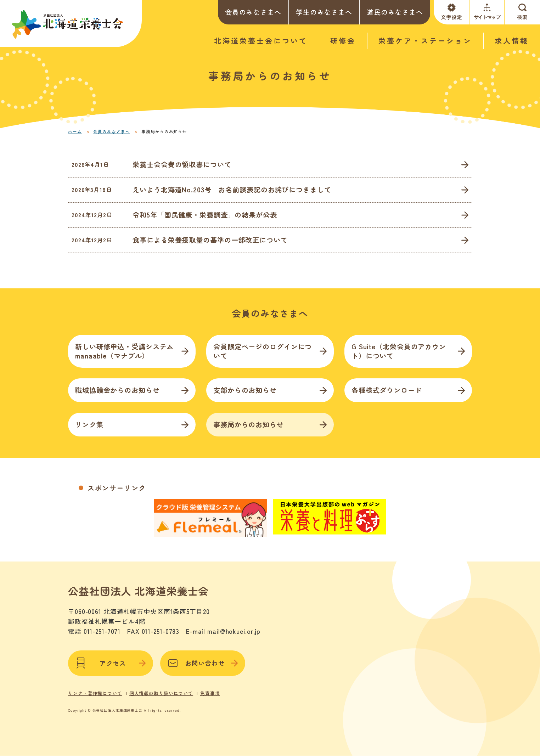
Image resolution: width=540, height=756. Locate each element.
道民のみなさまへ (395, 12)
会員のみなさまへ (253, 12)
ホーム (75, 131)
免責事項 (210, 693)
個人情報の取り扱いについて (161, 693)
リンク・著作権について (95, 693)
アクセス (111, 663)
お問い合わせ (203, 663)
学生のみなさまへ (324, 12)
